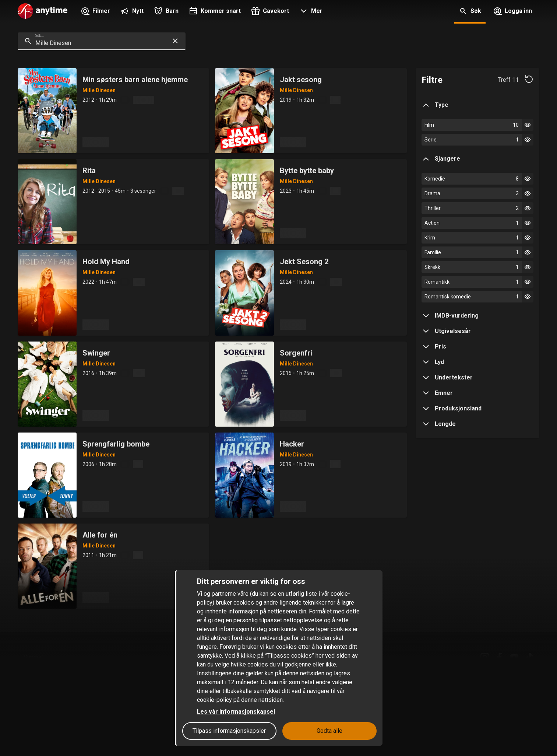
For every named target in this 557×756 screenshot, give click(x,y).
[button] (310, 12)
